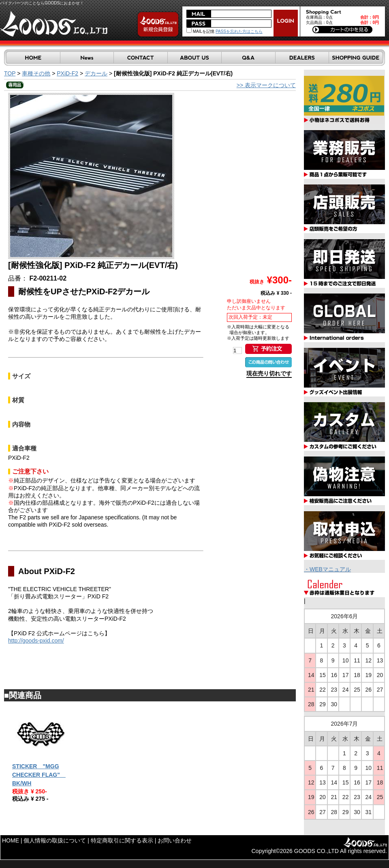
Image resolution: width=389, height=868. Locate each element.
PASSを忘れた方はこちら (239, 31)
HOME (11, 840)
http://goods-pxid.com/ (36, 641)
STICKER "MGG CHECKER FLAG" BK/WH (39, 775)
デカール (96, 73)
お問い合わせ (175, 840)
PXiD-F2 (67, 73)
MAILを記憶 (200, 31)
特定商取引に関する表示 (122, 840)
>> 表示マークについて (266, 85)
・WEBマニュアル (327, 569)
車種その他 (36, 73)
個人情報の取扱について (55, 840)
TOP (10, 73)
